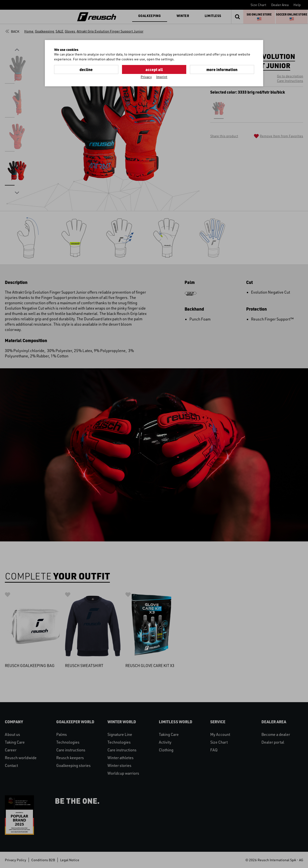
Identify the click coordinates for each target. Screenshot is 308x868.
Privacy (146, 77)
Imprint (162, 77)
